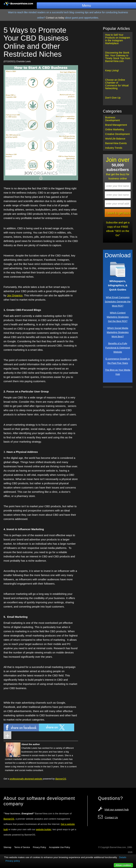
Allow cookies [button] (123, 865)
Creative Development (118, 134)
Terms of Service (22, 847)
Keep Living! (112, 70)
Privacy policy (13, 861)
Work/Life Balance (115, 139)
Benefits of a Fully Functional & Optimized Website (118, 348)
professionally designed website (26, 779)
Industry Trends (114, 148)
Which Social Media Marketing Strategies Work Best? (118, 332)
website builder (44, 829)
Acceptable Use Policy (59, 847)
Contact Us (111, 817)
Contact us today (55, 18)
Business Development (113, 119)
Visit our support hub (116, 809)
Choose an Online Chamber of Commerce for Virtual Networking (117, 84)
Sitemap (7, 847)
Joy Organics (15, 295)
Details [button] (123, 857)
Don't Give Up (113, 98)
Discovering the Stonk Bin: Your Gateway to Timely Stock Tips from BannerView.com (118, 57)
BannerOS (61, 779)
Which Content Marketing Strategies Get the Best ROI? (118, 317)
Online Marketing (115, 129)
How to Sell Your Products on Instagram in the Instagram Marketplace (118, 39)
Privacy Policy (39, 847)
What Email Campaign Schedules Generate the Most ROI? (118, 302)
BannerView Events (116, 143)
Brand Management (116, 125)
